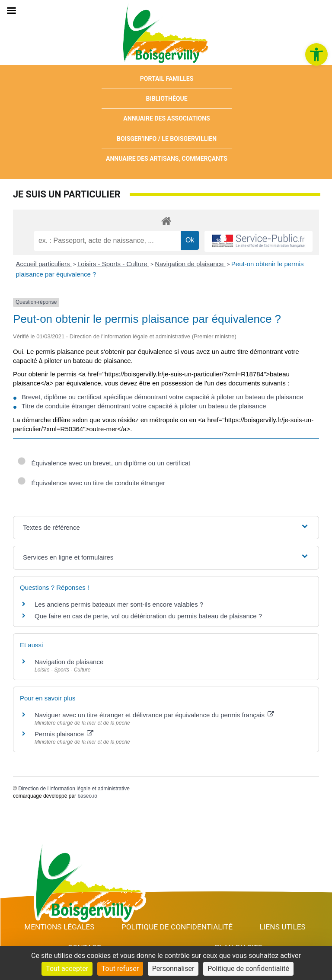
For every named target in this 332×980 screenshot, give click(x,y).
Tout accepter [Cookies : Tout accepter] (67, 969)
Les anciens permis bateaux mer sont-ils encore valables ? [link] (119, 604)
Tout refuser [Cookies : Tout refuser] (120, 969)
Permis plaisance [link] (64, 734)
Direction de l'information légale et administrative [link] (74, 789)
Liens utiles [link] (283, 927)
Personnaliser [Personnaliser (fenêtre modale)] (173, 969)
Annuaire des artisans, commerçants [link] (167, 159)
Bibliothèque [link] (167, 99)
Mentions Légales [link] (59, 927)
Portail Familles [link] (167, 79)
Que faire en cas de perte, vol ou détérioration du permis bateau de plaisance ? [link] (148, 616)
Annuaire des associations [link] (166, 118)
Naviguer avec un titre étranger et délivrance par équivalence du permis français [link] (154, 715)
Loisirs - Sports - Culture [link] (113, 264)
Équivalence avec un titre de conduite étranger (91, 483)
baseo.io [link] (87, 796)
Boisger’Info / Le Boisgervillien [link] (167, 139)
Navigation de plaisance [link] (190, 264)
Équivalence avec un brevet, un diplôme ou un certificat (104, 463)
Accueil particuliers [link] (44, 264)
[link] (316, 54)
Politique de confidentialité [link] (177, 927)
